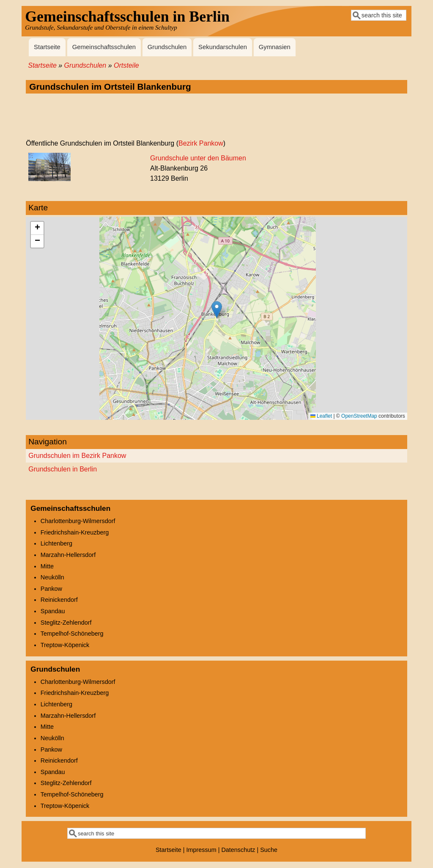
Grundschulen (167, 47)
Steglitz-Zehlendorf (66, 623)
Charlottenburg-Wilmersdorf (78, 521)
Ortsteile (126, 65)
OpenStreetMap (359, 416)
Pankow (51, 589)
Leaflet (321, 416)
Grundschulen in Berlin (63, 469)
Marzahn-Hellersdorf (68, 555)
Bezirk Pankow (201, 143)
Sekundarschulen (223, 47)
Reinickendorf (59, 600)
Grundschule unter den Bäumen (198, 158)
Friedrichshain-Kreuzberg (75, 532)
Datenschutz (238, 850)
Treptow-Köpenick (65, 645)
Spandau (53, 611)
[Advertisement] (216, 117)
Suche (269, 850)
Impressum (201, 850)
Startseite (47, 47)
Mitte (47, 566)
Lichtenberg (56, 543)
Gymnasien (275, 47)
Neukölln (52, 577)
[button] (217, 310)
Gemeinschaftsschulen (104, 47)
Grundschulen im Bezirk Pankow (77, 456)
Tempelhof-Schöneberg (72, 634)
